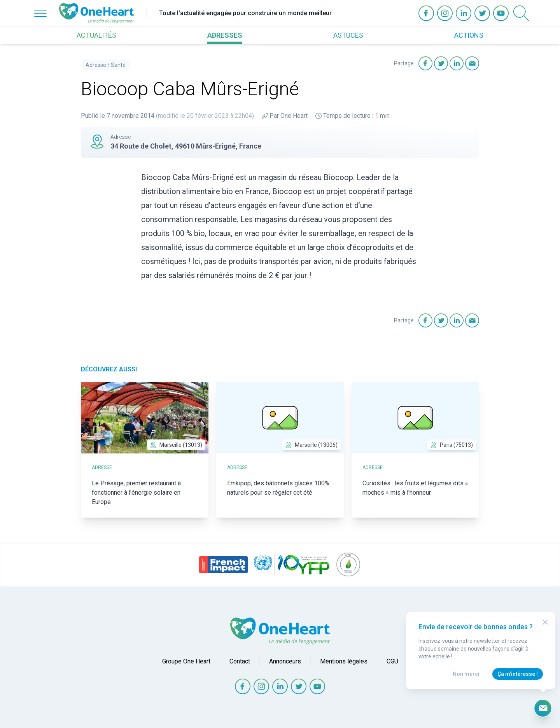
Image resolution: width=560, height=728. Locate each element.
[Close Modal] (545, 622)
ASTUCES (348, 35)
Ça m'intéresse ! (518, 674)
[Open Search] (521, 13)
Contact (240, 661)
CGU (392, 661)
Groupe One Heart (186, 661)
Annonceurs (285, 661)
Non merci (466, 674)
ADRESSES (225, 35)
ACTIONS (469, 35)
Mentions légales (344, 661)
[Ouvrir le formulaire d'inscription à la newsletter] (543, 708)
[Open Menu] (40, 13)
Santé (118, 65)
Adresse (96, 65)
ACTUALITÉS (96, 35)
